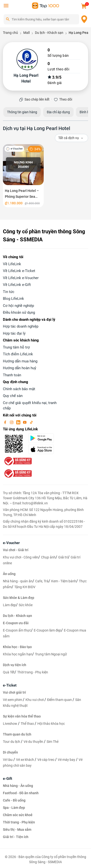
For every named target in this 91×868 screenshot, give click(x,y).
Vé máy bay (67, 760)
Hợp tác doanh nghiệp (21, 326)
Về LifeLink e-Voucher (21, 278)
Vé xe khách (25, 760)
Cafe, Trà (42, 581)
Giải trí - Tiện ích (16, 837)
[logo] (46, 5)
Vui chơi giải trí (14, 692)
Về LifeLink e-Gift (17, 285)
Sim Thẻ (53, 742)
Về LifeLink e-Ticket (19, 271)
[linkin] (19, 422)
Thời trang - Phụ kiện (33, 672)
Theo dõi (66, 99)
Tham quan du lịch (17, 734)
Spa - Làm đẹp (14, 808)
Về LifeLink (12, 264)
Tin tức (9, 292)
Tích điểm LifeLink (18, 354)
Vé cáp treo (46, 760)
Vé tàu (8, 760)
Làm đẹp (9, 605)
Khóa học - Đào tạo (17, 647)
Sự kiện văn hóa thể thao (22, 716)
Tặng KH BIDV (25, 587)
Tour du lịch (12, 742)
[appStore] (43, 449)
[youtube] (25, 422)
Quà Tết (9, 672)
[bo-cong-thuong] (17, 461)
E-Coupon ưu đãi (16, 623)
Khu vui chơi (35, 700)
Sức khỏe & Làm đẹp (19, 598)
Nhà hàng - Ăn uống (18, 786)
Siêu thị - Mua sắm (17, 830)
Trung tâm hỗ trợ (16, 347)
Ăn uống (9, 574)
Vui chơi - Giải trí (16, 550)
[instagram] (12, 422)
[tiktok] (31, 422)
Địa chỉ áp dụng (58, 112)
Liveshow (10, 724)
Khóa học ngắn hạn (18, 654)
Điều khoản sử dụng (19, 312)
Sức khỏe (26, 605)
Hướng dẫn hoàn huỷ (20, 368)
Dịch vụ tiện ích (15, 665)
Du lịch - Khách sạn (17, 616)
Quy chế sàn (13, 396)
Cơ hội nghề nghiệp (18, 306)
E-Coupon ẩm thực (17, 630)
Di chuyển (10, 752)
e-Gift (8, 779)
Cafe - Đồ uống (14, 800)
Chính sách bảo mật (19, 389)
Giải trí (63, 557)
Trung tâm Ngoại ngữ (51, 654)
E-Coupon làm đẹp (47, 630)
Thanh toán (12, 375)
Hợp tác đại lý (14, 333)
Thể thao (28, 724)
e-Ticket (10, 685)
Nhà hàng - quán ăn (18, 581)
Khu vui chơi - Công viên (21, 557)
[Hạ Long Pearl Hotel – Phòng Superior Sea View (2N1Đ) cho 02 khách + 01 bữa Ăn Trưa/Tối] (23, 176)
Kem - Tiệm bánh (64, 581)
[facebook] (6, 422)
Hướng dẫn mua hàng (20, 361)
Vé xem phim (13, 700)
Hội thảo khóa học (51, 724)
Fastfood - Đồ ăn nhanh (21, 793)
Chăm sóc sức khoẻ (18, 815)
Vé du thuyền (34, 742)
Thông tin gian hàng (22, 112)
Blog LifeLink (13, 299)
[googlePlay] (43, 438)
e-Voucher (11, 543)
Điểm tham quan (60, 700)
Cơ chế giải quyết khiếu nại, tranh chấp (30, 406)
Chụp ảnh (48, 557)
